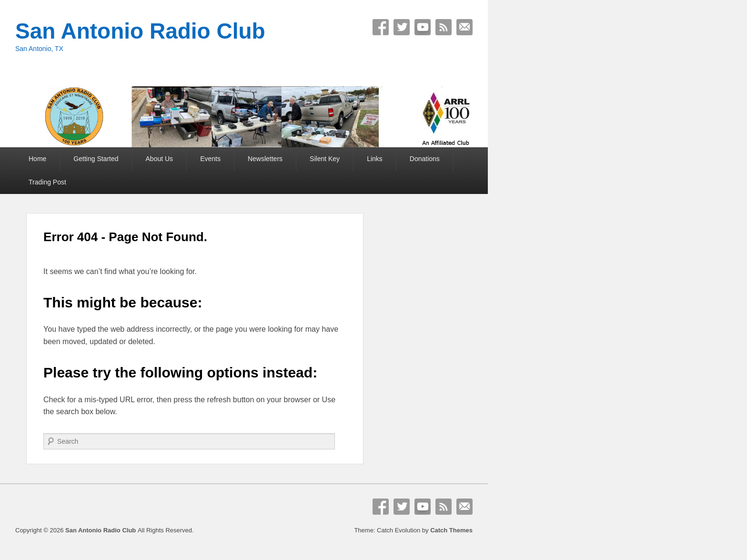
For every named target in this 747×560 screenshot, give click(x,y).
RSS (444, 27)
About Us (160, 159)
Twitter (402, 27)
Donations (425, 159)
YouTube (423, 27)
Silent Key (325, 159)
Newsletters (265, 159)
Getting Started (96, 159)
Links (375, 159)
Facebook (381, 27)
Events (210, 159)
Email (464, 27)
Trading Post (47, 182)
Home (37, 159)
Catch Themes (451, 530)
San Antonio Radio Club (140, 31)
